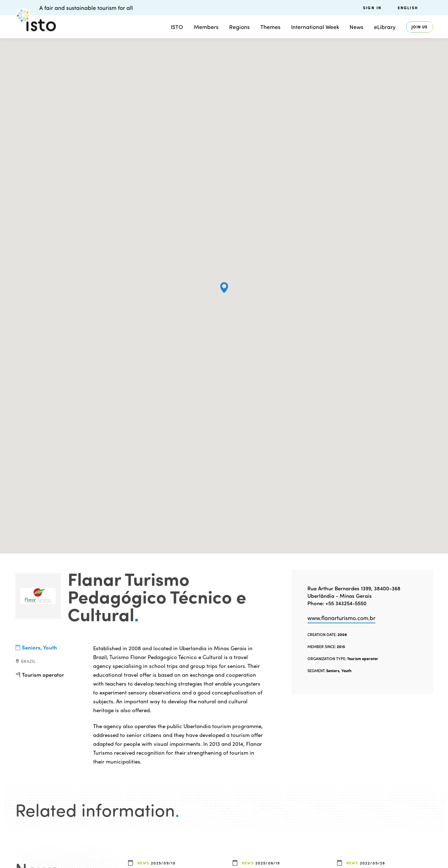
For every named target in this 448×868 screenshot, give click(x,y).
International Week (315, 27)
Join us (420, 27)
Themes (270, 27)
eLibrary (385, 27)
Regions (239, 27)
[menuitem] (415, 8)
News (356, 27)
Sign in (372, 8)
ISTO (177, 27)
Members (206, 27)
